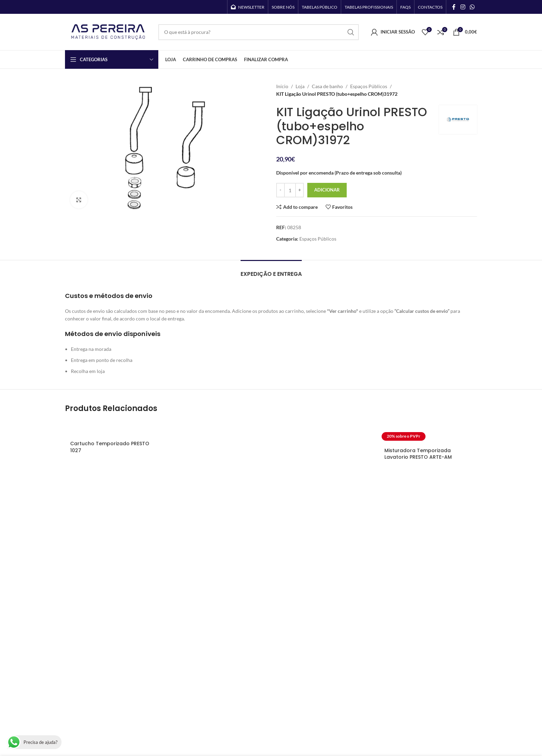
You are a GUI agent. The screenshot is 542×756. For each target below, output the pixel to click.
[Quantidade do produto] (290, 190)
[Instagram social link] (463, 7)
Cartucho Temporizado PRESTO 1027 (110, 447)
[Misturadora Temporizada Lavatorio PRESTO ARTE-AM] (428, 432)
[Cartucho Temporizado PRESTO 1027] (114, 429)
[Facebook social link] (454, 7)
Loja (300, 86)
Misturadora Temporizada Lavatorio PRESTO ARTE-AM (418, 454)
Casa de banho (327, 86)
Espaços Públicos (369, 86)
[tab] (271, 270)
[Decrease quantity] (281, 190)
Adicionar (327, 190)
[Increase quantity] (300, 190)
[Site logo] (108, 31)
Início (282, 86)
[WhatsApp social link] (472, 7)
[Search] (259, 32)
